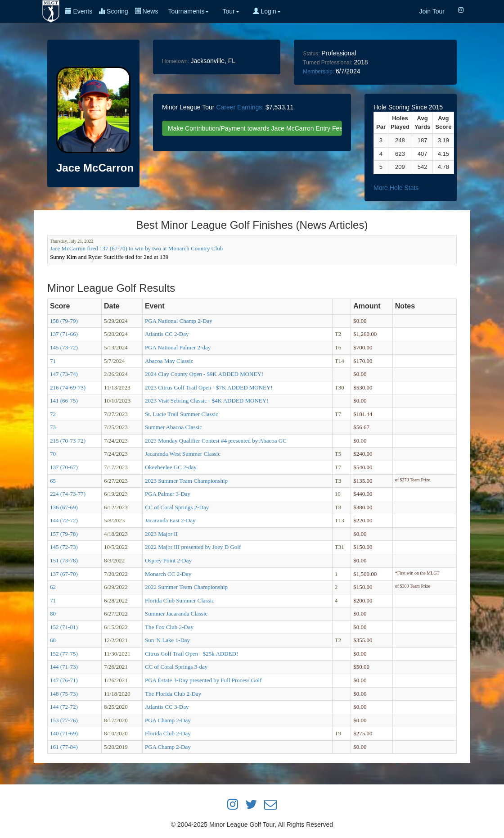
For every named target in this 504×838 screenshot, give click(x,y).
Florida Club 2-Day (168, 733)
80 (53, 614)
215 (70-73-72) (68, 441)
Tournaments (188, 11)
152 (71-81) (64, 627)
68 (53, 640)
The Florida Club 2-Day (173, 694)
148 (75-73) (64, 694)
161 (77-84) (64, 747)
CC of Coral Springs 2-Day (177, 507)
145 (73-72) (64, 347)
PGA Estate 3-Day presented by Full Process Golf (203, 680)
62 (53, 587)
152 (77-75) (64, 654)
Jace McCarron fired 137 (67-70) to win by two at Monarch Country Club (136, 248)
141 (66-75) (64, 401)
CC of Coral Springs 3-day (176, 667)
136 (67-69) (64, 507)
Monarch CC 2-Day (168, 574)
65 (53, 481)
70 (53, 454)
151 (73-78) (64, 560)
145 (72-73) (64, 547)
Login (267, 11)
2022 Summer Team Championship (186, 587)
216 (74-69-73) (68, 387)
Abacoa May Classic (169, 361)
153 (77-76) (64, 720)
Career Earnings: (240, 107)
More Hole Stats (396, 188)
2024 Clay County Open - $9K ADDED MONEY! (204, 374)
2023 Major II (161, 534)
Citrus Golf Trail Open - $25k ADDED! (191, 654)
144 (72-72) (64, 520)
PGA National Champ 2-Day (179, 321)
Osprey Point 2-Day (168, 560)
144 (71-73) (64, 667)
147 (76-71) (64, 680)
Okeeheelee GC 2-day (171, 467)
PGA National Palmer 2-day (178, 347)
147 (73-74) (64, 374)
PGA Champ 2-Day (168, 720)
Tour (231, 11)
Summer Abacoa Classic (173, 427)
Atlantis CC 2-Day (167, 334)
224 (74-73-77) (68, 494)
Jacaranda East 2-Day (170, 520)
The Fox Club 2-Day (169, 627)
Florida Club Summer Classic (180, 600)
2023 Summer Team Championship (186, 481)
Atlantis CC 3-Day (167, 707)
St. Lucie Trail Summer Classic (182, 414)
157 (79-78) (64, 534)
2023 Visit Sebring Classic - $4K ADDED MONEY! (207, 401)
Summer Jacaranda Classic (176, 614)
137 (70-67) (64, 467)
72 (53, 414)
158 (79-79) (64, 321)
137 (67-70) (64, 574)
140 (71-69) (64, 733)
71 (53, 361)
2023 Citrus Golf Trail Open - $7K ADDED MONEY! (209, 387)
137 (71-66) (64, 334)
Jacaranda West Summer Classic (183, 454)
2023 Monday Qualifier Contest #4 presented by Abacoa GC (216, 441)
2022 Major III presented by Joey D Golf (193, 547)
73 (53, 427)
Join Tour (432, 11)
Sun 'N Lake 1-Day (167, 640)
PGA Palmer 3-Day (168, 494)
